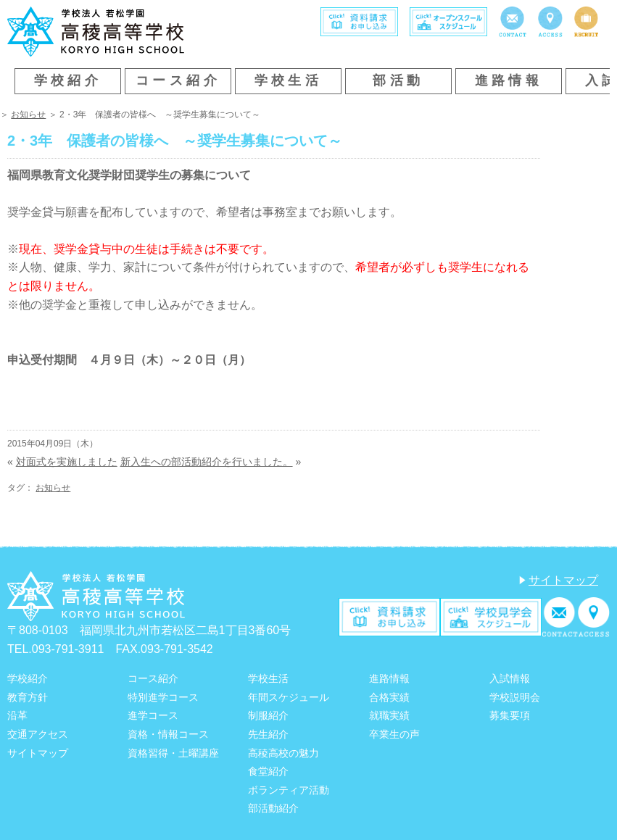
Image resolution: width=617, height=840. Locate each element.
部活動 (398, 80)
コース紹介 (178, 80)
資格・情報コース (168, 734)
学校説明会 (515, 697)
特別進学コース (163, 697)
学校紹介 (68, 80)
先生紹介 (268, 734)
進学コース (153, 715)
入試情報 (510, 678)
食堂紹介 (268, 771)
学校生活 (289, 80)
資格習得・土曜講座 (173, 753)
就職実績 (389, 715)
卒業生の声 (394, 734)
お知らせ (28, 115)
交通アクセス (38, 734)
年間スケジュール (289, 697)
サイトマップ (563, 580)
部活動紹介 (273, 808)
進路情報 (509, 80)
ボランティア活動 (289, 790)
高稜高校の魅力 (283, 753)
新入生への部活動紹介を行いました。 (207, 462)
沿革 (17, 715)
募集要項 (510, 715)
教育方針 (28, 697)
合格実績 (389, 697)
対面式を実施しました (67, 462)
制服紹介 (268, 715)
